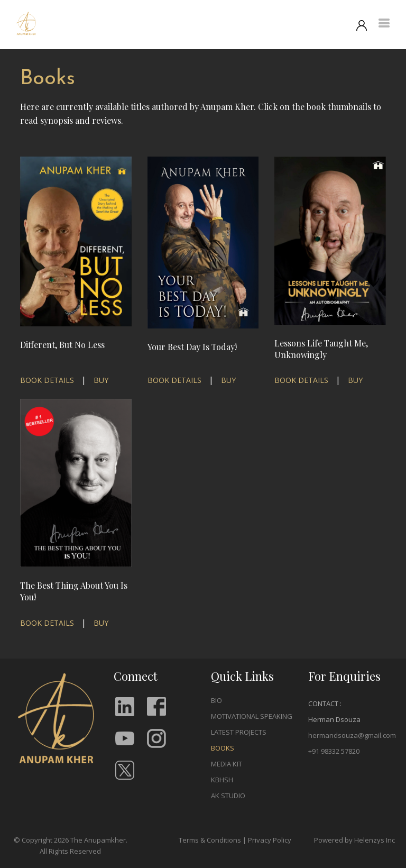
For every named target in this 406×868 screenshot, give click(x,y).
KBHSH (222, 780)
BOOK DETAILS (47, 380)
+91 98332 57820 (334, 751)
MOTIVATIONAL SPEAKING (252, 716)
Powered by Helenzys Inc (354, 840)
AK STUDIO (228, 796)
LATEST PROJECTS (239, 732)
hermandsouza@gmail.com (352, 735)
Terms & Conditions (210, 840)
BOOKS (223, 748)
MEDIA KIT (227, 764)
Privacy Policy (270, 840)
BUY (101, 380)
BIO (216, 700)
